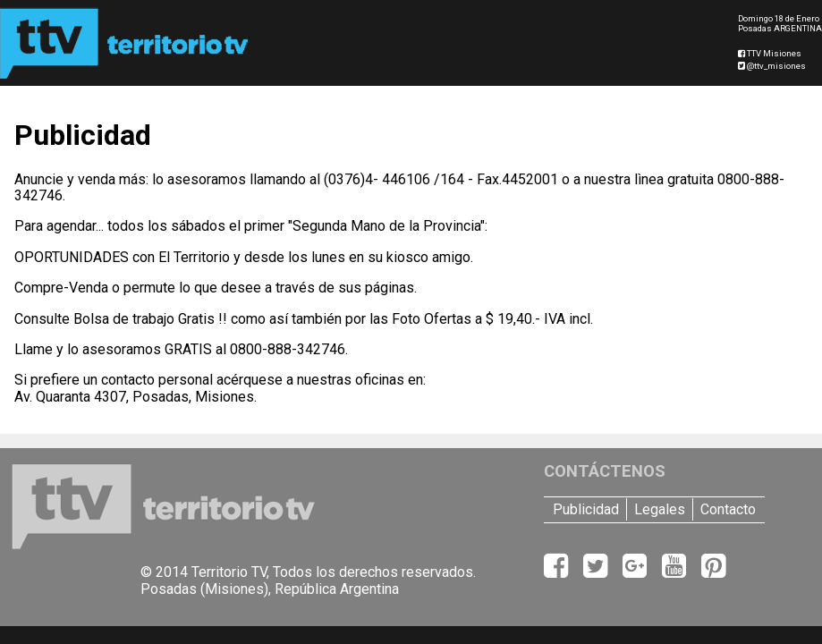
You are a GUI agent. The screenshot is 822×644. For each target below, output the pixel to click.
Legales (660, 509)
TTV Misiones (770, 53)
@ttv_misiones (772, 66)
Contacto (728, 509)
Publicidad (586, 509)
